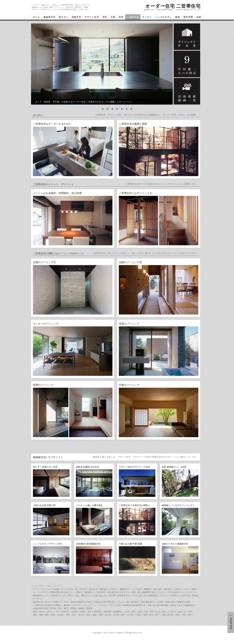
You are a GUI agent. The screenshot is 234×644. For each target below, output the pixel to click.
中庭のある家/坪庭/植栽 (130, 544)
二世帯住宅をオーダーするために (52, 124)
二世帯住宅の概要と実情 (133, 124)
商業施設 (103, 589)
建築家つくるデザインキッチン (78, 605)
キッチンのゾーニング (46, 324)
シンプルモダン (164, 17)
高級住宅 (76, 17)
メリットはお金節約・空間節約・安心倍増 (57, 193)
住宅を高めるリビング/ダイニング (183, 592)
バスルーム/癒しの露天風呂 (89, 505)
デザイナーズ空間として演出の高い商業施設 (180, 595)
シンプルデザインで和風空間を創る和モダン (53, 592)
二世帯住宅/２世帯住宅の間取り (134, 505)
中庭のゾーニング (129, 385)
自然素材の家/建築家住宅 (88, 544)
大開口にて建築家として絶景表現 (90, 592)
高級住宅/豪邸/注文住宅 (87, 467)
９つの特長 (137, 589)
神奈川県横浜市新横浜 (165, 10)
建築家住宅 (49, 17)
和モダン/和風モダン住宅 (45, 467)
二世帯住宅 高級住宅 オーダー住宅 (188, 10)
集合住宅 (93, 589)
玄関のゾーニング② (130, 262)
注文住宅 (83, 589)
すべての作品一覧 (69, 589)
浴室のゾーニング (129, 324)
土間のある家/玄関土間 (44, 505)
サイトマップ (53, 586)
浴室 (121, 17)
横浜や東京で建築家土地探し (179, 602)
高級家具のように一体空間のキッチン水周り (53, 595)
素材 (178, 17)
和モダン (63, 17)
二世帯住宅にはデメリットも (135, 193)
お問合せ (178, 589)
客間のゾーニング (43, 385)
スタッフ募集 (190, 589)
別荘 (105, 17)
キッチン (147, 17)
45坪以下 (114, 589)
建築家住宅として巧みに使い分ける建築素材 (138, 595)
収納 (199, 17)
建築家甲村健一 (150, 10)
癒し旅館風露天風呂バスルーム (152, 592)
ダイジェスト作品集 (50, 589)
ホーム (36, 17)
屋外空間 (188, 17)
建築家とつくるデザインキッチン (178, 505)
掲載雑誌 (148, 589)
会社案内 (168, 589)
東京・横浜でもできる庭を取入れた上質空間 (95, 595)
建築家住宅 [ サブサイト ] (48, 457)
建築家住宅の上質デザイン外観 (122, 592)
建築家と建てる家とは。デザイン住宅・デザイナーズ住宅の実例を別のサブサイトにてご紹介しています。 (146, 457)
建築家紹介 (125, 589)
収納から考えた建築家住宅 (175, 544)
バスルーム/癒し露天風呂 (128, 602)
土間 (113, 17)
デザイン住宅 (92, 17)
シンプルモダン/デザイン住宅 (47, 544)
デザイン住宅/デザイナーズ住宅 (134, 467)
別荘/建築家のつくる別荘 (174, 467)
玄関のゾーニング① (44, 262)
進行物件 (158, 589)
